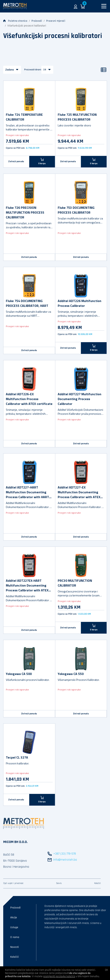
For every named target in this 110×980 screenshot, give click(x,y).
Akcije (14, 918)
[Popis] (104, 70)
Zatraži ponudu (16, 162)
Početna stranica (15, 21)
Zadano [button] (10, 70)
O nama (15, 937)
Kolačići (97, 883)
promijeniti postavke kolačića (59, 976)
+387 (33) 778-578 (65, 854)
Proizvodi (37, 21)
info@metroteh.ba (65, 860)
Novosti (15, 947)
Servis (59, 883)
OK (106, 970)
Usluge (14, 927)
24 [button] (45, 70)
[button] (76, 6)
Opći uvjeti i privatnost (13, 883)
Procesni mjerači (56, 21)
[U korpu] (42, 162)
